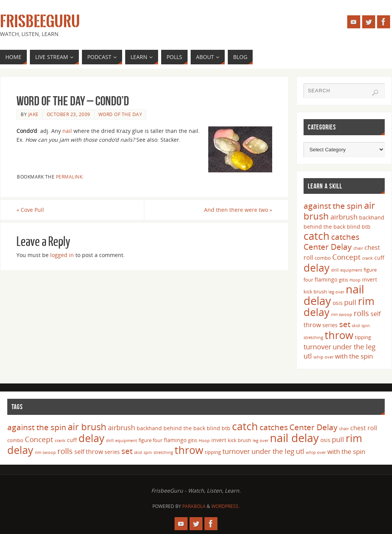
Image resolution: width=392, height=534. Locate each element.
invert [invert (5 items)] (370, 279)
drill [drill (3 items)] (335, 270)
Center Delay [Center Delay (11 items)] (328, 247)
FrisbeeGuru (40, 21)
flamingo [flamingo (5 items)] (326, 279)
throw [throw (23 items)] (339, 335)
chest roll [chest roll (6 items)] (364, 428)
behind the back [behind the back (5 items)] (324, 227)
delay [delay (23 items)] (317, 268)
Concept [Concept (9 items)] (346, 257)
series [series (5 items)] (330, 325)
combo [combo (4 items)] (323, 258)
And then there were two (238, 210)
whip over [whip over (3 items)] (323, 357)
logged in (62, 255)
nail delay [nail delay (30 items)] (294, 438)
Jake (33, 114)
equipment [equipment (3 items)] (351, 270)
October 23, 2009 (69, 114)
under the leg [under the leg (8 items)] (354, 347)
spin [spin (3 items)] (366, 326)
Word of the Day (120, 114)
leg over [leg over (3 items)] (336, 292)
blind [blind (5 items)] (354, 227)
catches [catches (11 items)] (345, 237)
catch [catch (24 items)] (317, 236)
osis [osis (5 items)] (338, 303)
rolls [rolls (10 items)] (361, 313)
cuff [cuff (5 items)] (379, 258)
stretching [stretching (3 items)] (313, 337)
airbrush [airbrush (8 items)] (344, 217)
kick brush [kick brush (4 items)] (315, 292)
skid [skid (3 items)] (356, 326)
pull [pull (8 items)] (350, 302)
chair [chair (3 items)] (358, 248)
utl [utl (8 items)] (308, 356)
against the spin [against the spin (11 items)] (333, 206)
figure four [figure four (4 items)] (150, 440)
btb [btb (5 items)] (366, 227)
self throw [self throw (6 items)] (89, 452)
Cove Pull (30, 210)
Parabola (194, 506)
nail (67, 131)
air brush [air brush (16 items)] (87, 427)
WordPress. (225, 506)
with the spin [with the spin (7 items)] (354, 356)
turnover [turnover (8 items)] (317, 347)
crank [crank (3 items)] (367, 258)
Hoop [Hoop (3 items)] (355, 280)
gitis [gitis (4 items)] (343, 280)
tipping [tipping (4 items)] (363, 337)
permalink (69, 177)
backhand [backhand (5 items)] (372, 217)
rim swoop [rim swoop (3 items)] (342, 315)
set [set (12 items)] (345, 324)
